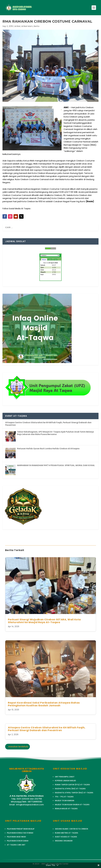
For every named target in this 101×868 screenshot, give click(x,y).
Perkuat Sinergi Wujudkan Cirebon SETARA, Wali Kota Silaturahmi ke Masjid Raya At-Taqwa (44, 621)
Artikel (17, 26)
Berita (37, 26)
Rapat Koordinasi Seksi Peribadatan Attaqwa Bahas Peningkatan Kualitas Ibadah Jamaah (44, 704)
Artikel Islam (27, 26)
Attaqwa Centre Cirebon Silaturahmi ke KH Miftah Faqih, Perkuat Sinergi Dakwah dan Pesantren (47, 729)
